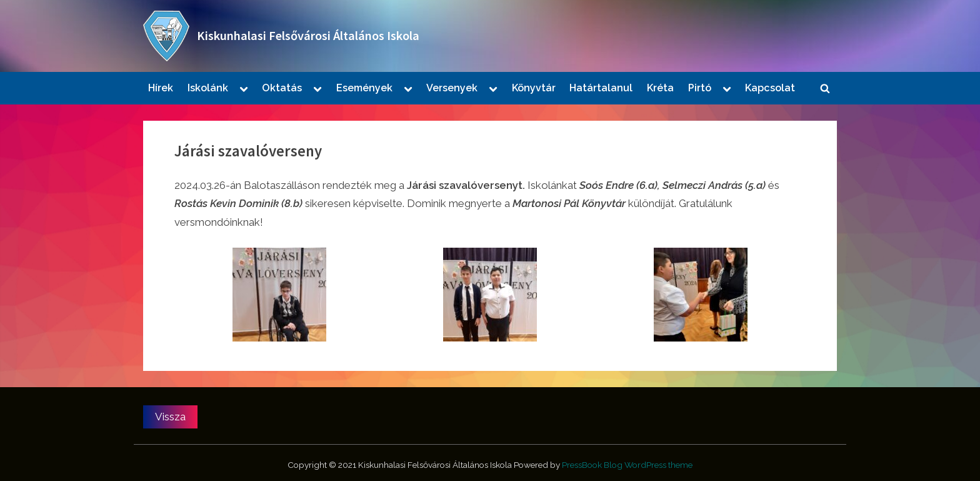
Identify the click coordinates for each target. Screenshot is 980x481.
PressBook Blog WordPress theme (627, 465)
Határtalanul (601, 88)
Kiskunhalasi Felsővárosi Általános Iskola (308, 36)
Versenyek (452, 88)
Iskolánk (208, 88)
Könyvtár (534, 88)
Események (364, 88)
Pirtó (700, 88)
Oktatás (282, 88)
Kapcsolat (770, 88)
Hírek (161, 88)
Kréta (660, 88)
